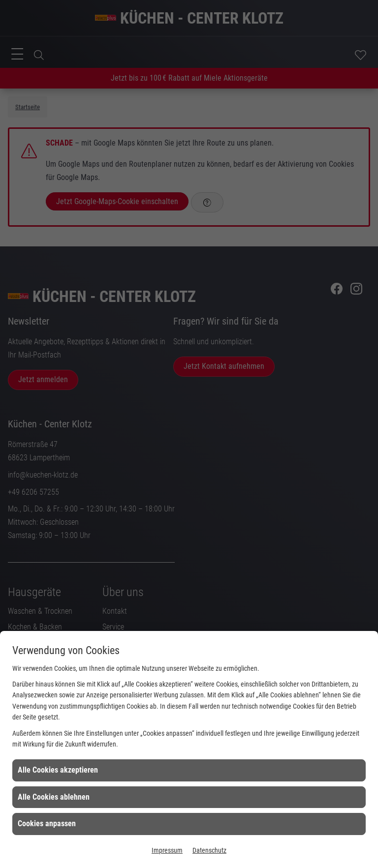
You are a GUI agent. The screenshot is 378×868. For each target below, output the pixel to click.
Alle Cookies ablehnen (54, 797)
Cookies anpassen (47, 823)
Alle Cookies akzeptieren (58, 770)
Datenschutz (209, 850)
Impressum (167, 850)
